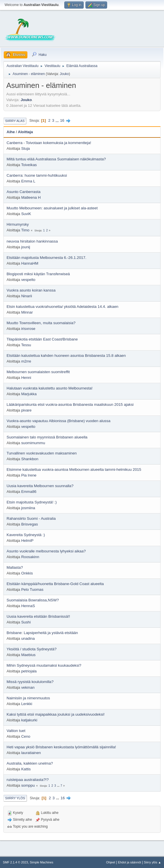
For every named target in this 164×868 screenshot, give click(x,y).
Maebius (28, 655)
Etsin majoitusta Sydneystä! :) (32, 502)
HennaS (28, 606)
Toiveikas (29, 165)
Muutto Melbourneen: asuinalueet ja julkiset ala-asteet (52, 208)
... (58, 120)
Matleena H (31, 197)
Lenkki (27, 704)
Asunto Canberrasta (24, 192)
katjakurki (29, 720)
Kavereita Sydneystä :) (26, 535)
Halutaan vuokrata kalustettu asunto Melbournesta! (50, 388)
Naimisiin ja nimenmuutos (28, 698)
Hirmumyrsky (18, 224)
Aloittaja (26, 132)
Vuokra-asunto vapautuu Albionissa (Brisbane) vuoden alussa (58, 421)
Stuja (25, 148)
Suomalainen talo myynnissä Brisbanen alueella (47, 437)
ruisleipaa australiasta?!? (28, 780)
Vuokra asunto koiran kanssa (31, 290)
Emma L (28, 181)
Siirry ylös (15, 798)
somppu (28, 785)
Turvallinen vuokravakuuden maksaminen (42, 453)
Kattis (26, 769)
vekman (28, 687)
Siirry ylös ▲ (153, 862)
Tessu (26, 345)
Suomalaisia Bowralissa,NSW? (33, 600)
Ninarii (27, 296)
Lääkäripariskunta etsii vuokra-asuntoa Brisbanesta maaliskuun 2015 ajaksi (70, 405)
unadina (28, 638)
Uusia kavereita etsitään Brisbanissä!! (38, 616)
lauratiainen (31, 753)
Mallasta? (15, 567)
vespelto (28, 280)
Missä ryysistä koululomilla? (30, 682)
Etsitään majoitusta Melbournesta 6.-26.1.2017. (46, 258)
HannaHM (30, 263)
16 (62, 120)
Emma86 (29, 492)
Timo (25, 230)
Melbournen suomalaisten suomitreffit (38, 372)
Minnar (27, 312)
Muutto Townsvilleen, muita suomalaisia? (41, 323)
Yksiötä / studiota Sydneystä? (32, 649)
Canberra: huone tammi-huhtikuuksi (37, 175)
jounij (26, 247)
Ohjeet (111, 862)
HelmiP (27, 541)
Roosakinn (30, 557)
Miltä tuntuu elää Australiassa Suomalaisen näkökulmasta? (56, 159)
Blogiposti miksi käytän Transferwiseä (38, 274)
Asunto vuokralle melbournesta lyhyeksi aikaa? (46, 551)
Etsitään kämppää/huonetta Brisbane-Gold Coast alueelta (55, 584)
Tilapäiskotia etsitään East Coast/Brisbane (42, 339)
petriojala (29, 671)
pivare (26, 410)
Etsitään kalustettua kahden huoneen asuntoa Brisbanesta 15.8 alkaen (66, 356)
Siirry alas (15, 121)
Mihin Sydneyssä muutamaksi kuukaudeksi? (44, 665)
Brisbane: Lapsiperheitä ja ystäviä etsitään (42, 633)
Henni (26, 378)
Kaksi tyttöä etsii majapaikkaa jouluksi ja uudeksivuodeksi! (56, 714)
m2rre (26, 361)
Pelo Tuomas (32, 590)
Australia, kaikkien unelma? (30, 763)
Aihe (11, 132)
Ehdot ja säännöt (130, 862)
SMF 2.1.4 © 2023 (15, 862)
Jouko (64, 74)
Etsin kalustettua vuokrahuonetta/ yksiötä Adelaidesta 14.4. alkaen (62, 307)
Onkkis (27, 573)
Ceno (26, 736)
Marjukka (29, 394)
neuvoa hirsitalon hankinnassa (32, 241)
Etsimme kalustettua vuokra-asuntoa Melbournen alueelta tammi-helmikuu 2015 (74, 470)
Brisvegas (30, 524)
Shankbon (30, 459)
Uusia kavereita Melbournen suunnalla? (40, 486)
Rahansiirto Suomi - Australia (31, 518)
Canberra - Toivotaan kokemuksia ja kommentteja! (49, 143)
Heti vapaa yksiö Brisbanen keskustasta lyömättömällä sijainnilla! (61, 747)
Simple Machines (41, 862)
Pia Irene (29, 475)
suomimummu (33, 443)
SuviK (26, 214)
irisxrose (28, 329)
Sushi (26, 622)
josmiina (28, 508)
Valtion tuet (16, 731)
